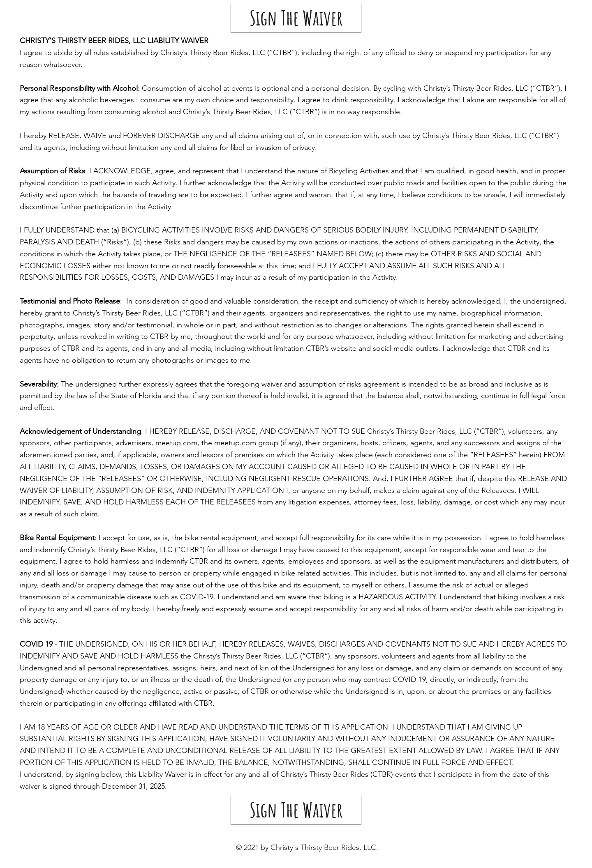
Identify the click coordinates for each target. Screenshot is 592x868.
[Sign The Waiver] (296, 18)
